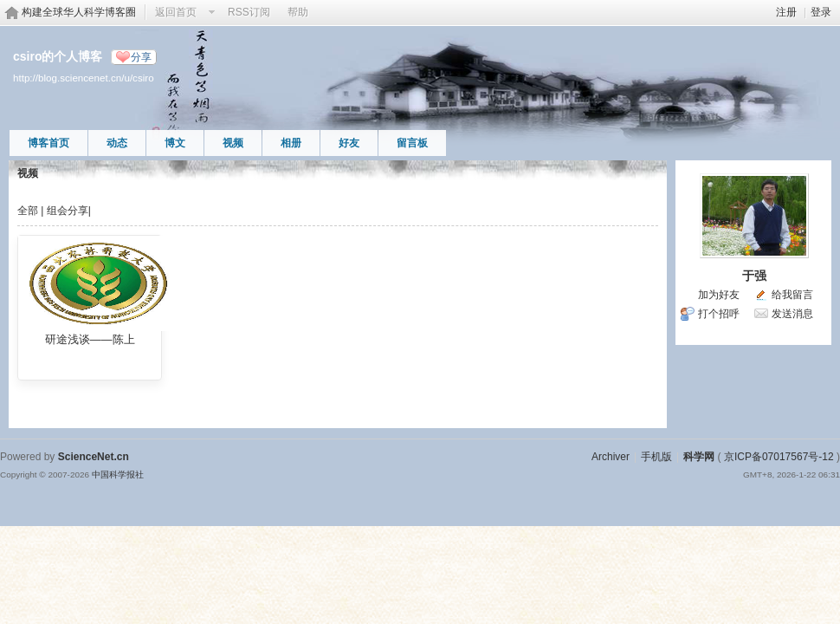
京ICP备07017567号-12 (779, 457)
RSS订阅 (249, 12)
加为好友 (719, 295)
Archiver (611, 457)
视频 (233, 143)
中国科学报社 (118, 474)
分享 (141, 57)
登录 (821, 12)
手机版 (656, 457)
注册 (786, 12)
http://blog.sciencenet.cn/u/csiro (84, 78)
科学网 (699, 457)
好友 (349, 143)
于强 (754, 276)
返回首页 (176, 12)
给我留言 (792, 295)
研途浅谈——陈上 (90, 339)
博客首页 (48, 143)
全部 (28, 211)
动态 (117, 143)
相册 (291, 143)
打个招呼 (719, 314)
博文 (175, 143)
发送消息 (792, 314)
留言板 (412, 143)
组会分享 (68, 211)
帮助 (298, 12)
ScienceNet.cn (94, 457)
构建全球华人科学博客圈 (79, 12)
